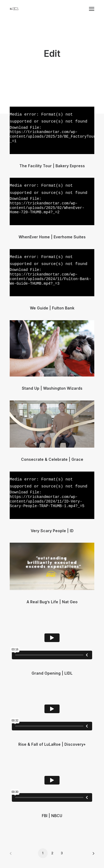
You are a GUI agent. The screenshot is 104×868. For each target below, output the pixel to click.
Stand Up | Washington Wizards (52, 388)
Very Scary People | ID (52, 531)
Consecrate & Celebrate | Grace (52, 459)
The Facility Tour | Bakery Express (52, 166)
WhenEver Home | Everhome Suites (52, 237)
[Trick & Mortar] (14, 9)
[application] (52, 130)
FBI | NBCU (52, 816)
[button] (52, 348)
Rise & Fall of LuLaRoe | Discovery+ (52, 744)
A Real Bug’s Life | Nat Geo (52, 602)
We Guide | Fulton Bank (52, 308)
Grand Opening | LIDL (52, 673)
